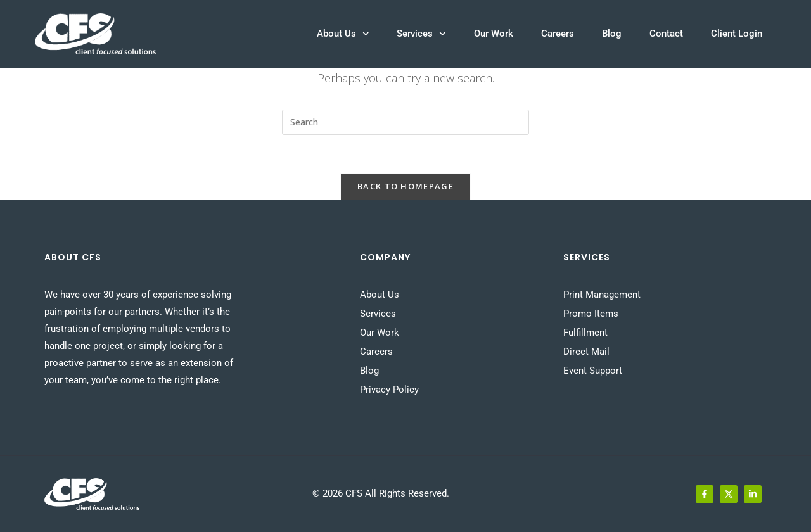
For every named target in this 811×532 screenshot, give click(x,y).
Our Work (494, 34)
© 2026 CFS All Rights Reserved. (381, 493)
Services (421, 34)
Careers (558, 34)
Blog (612, 34)
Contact (666, 34)
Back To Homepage (405, 186)
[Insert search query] (405, 122)
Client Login (737, 34)
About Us (343, 34)
